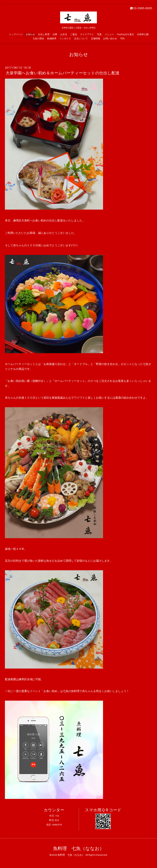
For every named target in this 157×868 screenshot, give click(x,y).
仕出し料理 (44, 34)
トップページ (16, 34)
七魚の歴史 (38, 39)
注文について (81, 39)
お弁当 (64, 34)
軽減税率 (52, 39)
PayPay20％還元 (125, 34)
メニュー (109, 34)
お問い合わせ (110, 39)
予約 (122, 39)
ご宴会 (74, 34)
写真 (99, 34)
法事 (55, 34)
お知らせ (30, 34)
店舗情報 (96, 39)
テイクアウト (87, 34)
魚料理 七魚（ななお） (79, 849)
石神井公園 (143, 34)
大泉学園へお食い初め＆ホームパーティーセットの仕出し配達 (63, 73)
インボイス (65, 39)
